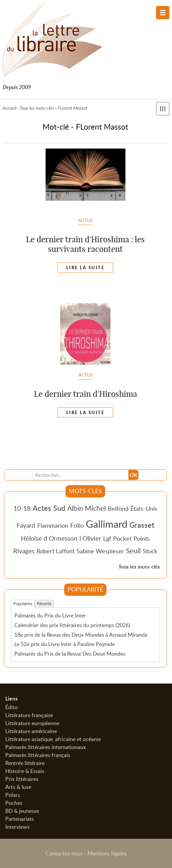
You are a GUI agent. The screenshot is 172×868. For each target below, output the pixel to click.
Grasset (142, 525)
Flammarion (53, 525)
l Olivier (90, 538)
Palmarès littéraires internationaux (46, 747)
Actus (86, 220)
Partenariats (20, 819)
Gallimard (107, 524)
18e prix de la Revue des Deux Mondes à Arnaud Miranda (81, 635)
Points (142, 538)
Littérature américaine (31, 731)
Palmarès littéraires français (38, 755)
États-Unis (144, 508)
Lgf (107, 538)
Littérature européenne (32, 723)
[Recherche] (81, 475)
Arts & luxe (18, 787)
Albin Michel (86, 508)
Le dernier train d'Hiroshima (86, 394)
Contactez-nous (64, 853)
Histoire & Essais (25, 771)
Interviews (17, 827)
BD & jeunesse (22, 811)
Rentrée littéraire (25, 763)
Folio (77, 525)
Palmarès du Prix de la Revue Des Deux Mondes (70, 654)
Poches (14, 803)
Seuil (133, 551)
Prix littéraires (22, 779)
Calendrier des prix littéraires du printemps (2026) (72, 625)
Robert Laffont (56, 551)
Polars (13, 795)
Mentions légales (107, 853)
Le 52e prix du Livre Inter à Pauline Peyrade (65, 644)
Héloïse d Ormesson (49, 538)
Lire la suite (85, 268)
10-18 (22, 508)
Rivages (24, 551)
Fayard (26, 525)
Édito (11, 707)
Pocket (122, 538)
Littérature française (29, 715)
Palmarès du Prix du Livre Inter (50, 615)
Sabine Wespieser (100, 551)
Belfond (118, 508)
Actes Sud (49, 508)
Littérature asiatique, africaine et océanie (53, 739)
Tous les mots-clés (37, 108)
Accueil (9, 108)
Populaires (23, 604)
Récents (44, 604)
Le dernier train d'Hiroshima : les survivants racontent (85, 244)
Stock (150, 551)
